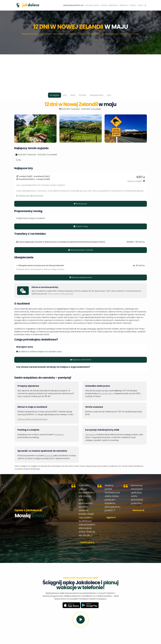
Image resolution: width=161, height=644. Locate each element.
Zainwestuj (90, 435)
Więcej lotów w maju (130, 34)
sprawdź (49, 456)
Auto (109, 95)
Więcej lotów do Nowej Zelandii (36, 34)
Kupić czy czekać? (135, 181)
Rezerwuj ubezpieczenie (81, 277)
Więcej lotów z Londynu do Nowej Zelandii (99, 34)
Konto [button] (140, 5)
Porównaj (59, 435)
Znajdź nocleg (81, 226)
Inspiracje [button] (124, 5)
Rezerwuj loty (80, 204)
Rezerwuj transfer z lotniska (81, 250)
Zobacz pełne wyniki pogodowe (60, 294)
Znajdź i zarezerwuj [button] (109, 5)
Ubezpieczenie (96, 95)
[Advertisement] (81, 71)
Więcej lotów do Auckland (65, 34)
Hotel (73, 95)
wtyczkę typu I (107, 393)
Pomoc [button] (133, 5)
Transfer (82, 95)
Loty (65, 95)
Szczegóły (55, 95)
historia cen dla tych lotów (31, 196)
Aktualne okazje (92, 5)
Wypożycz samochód (81, 360)
